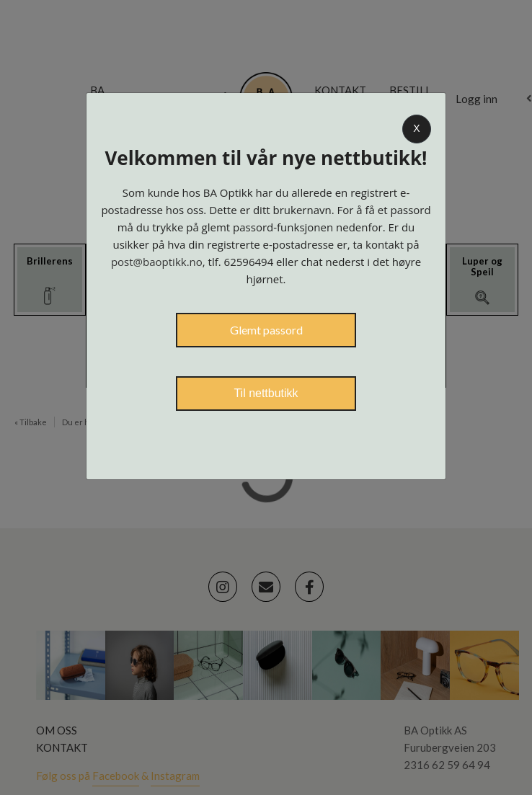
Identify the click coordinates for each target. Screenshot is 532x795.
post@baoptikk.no (157, 262)
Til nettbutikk (266, 393)
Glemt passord (266, 330)
